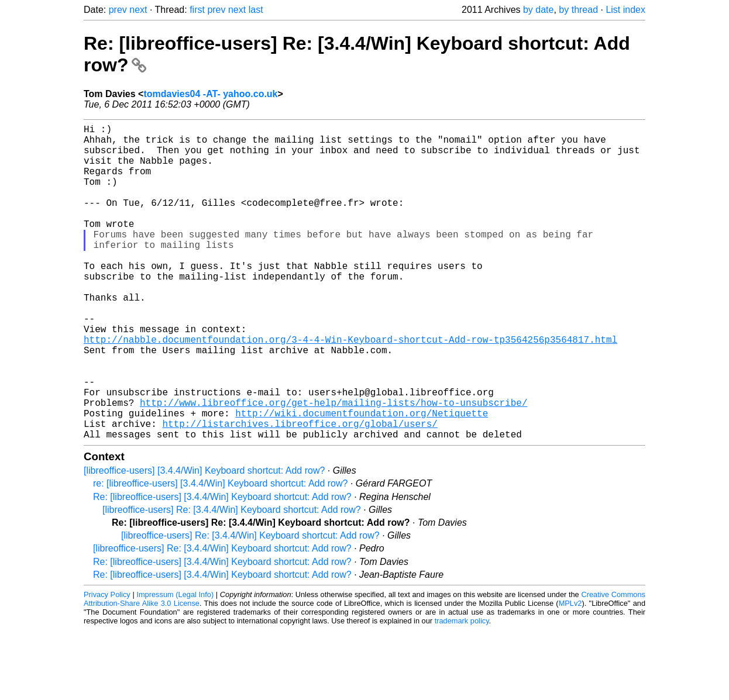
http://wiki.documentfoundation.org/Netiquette (362, 478)
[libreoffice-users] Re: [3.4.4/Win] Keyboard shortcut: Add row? (232, 580)
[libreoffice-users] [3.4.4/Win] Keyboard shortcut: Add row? (204, 541)
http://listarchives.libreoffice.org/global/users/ (300, 491)
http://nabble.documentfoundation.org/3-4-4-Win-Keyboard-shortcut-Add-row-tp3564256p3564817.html (350, 388)
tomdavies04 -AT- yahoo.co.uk (210, 94)
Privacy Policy (107, 665)
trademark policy (462, 691)
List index (625, 10)
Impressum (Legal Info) (175, 665)
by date (538, 10)
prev (118, 10)
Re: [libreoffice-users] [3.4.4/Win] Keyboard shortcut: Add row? (222, 567)
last (256, 10)
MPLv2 (570, 673)
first (197, 10)
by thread (578, 10)
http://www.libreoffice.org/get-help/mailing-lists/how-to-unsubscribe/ (333, 465)
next (138, 10)
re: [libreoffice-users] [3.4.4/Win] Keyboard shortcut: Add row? (220, 554)
